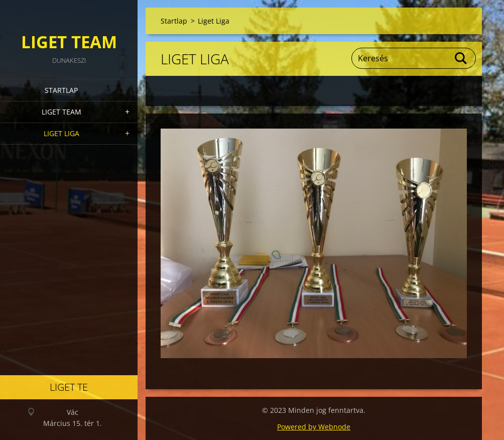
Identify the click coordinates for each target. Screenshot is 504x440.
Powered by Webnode (314, 427)
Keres (461, 58)
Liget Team (61, 112)
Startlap (61, 90)
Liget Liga (61, 133)
